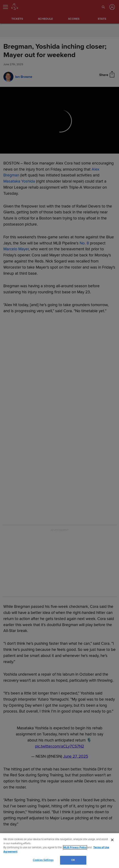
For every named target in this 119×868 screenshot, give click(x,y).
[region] (59, 851)
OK (73, 860)
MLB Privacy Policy (75, 847)
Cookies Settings (43, 860)
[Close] (112, 840)
